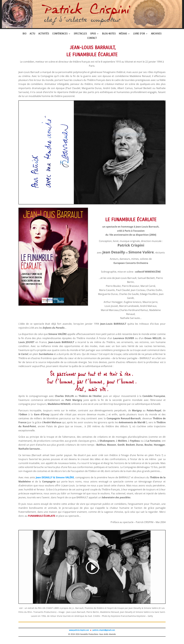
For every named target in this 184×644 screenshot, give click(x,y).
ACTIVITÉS (44, 34)
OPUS (93, 34)
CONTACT (92, 38)
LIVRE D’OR (139, 34)
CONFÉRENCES (60, 34)
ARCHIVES (156, 34)
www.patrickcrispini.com (79, 630)
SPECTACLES (80, 34)
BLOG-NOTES (109, 34)
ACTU (32, 34)
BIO (24, 34)
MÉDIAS (123, 34)
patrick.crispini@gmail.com (103, 630)
